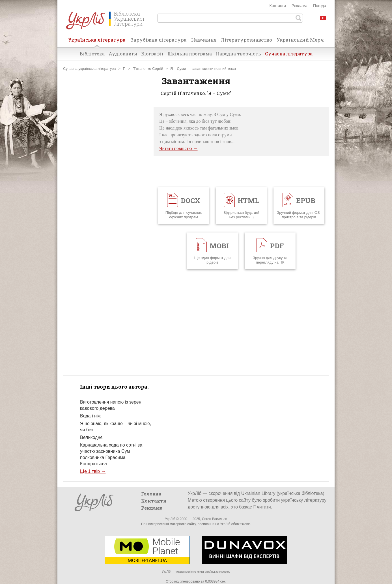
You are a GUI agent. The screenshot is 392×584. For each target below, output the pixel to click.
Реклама (300, 6)
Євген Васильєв (215, 519)
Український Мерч (300, 40)
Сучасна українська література (90, 69)
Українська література (97, 42)
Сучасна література (289, 54)
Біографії (152, 54)
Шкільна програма (190, 54)
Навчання (204, 40)
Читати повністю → (178, 148)
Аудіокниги (123, 54)
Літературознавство (246, 40)
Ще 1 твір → (93, 471)
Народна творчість (238, 54)
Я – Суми (178, 69)
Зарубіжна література (159, 40)
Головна (151, 494)
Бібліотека (92, 54)
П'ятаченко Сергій (148, 69)
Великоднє (91, 437)
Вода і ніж (90, 416)
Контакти (278, 6)
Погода (320, 6)
